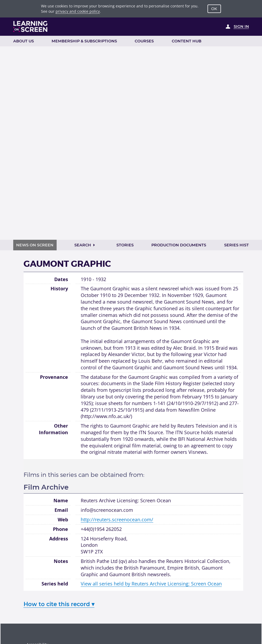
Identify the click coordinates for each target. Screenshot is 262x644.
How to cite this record (59, 604)
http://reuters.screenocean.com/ (117, 519)
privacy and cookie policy (78, 11)
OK (214, 9)
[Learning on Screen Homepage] (31, 26)
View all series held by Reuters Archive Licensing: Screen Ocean (151, 584)
